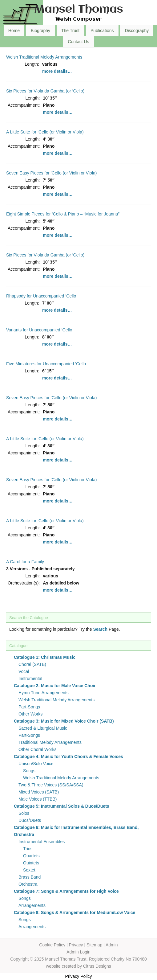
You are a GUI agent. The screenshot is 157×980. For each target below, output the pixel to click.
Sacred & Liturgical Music (43, 728)
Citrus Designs (97, 966)
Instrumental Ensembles (42, 842)
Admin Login (78, 952)
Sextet (29, 870)
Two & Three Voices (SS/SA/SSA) (51, 785)
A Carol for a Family (25, 562)
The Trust (70, 31)
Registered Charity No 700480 (118, 959)
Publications (102, 31)
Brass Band (30, 877)
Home (14, 31)
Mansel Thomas (79, 10)
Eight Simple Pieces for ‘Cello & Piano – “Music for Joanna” (63, 214)
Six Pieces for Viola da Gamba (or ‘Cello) (45, 91)
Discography (137, 31)
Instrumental (30, 679)
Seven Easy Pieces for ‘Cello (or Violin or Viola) (51, 173)
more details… (57, 71)
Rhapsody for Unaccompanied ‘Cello (41, 296)
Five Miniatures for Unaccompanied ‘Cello (46, 364)
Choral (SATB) (32, 664)
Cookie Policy (52, 945)
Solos (24, 813)
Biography (40, 31)
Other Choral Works (37, 749)
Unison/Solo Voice (36, 764)
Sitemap (94, 945)
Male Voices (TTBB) (38, 799)
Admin (112, 945)
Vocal (24, 671)
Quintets (31, 863)
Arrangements (32, 905)
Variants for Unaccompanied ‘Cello (39, 330)
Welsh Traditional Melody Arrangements (44, 57)
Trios (28, 849)
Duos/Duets (30, 820)
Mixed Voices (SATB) (39, 792)
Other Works (30, 714)
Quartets (31, 856)
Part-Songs (29, 707)
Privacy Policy (78, 976)
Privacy (76, 945)
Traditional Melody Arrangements (50, 742)
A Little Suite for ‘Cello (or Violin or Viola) (45, 132)
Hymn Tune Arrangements (44, 693)
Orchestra (28, 884)
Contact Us (78, 42)
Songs (29, 771)
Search (100, 629)
